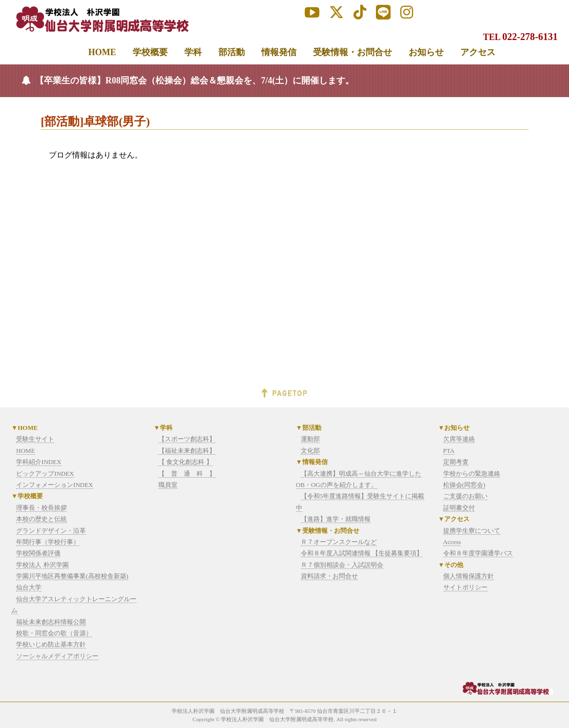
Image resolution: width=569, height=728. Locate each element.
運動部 (310, 439)
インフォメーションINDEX (54, 485)
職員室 (168, 485)
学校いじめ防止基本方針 (51, 644)
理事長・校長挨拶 (41, 508)
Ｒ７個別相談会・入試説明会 (342, 565)
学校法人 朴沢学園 (42, 565)
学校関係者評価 (38, 553)
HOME (25, 451)
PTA (449, 451)
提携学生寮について (472, 531)
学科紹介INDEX (39, 462)
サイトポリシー (465, 587)
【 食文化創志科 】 (186, 462)
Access (452, 542)
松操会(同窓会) (464, 485)
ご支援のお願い (465, 496)
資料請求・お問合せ (329, 576)
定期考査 (456, 462)
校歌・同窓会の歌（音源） (54, 633)
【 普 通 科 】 (187, 474)
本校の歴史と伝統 (41, 519)
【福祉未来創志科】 (187, 451)
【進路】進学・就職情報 (336, 519)
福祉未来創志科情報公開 (51, 622)
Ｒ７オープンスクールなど (339, 542)
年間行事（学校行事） (48, 542)
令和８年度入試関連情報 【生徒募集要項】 (362, 553)
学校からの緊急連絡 (472, 474)
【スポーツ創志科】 (187, 439)
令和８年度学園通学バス (478, 553)
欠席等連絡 (459, 439)
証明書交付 (459, 508)
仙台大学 (29, 587)
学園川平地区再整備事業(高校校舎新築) (72, 576)
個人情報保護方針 (469, 576)
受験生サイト (35, 439)
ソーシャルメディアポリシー (57, 656)
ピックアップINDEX (45, 474)
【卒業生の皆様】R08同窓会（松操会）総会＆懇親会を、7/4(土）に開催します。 (195, 81)
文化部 (310, 451)
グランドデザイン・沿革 (51, 531)
